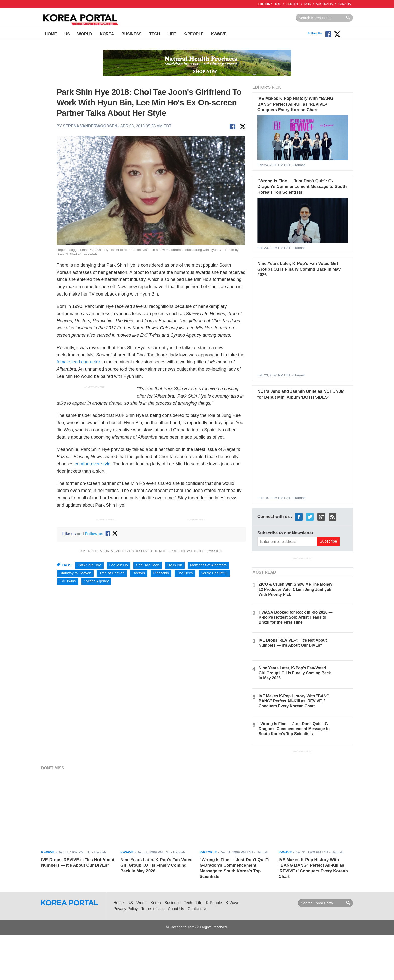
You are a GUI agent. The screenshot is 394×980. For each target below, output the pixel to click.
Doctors (139, 573)
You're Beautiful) (214, 573)
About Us (176, 909)
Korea (107, 34)
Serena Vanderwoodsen (90, 126)
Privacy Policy (126, 909)
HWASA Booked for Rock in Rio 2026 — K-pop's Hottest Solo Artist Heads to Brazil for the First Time (295, 617)
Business (131, 34)
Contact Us (197, 909)
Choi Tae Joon (148, 565)
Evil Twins (68, 581)
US (67, 34)
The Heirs (185, 573)
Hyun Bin (175, 565)
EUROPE (292, 4)
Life (172, 34)
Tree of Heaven (112, 573)
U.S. (278, 4)
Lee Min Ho (118, 565)
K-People (193, 34)
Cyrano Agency (96, 581)
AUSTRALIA (324, 4)
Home (51, 34)
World (85, 34)
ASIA (307, 4)
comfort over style (92, 464)
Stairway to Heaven (75, 573)
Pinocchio (161, 573)
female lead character (78, 362)
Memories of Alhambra (209, 565)
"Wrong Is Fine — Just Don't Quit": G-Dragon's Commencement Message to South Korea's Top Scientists (302, 187)
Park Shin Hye (89, 565)
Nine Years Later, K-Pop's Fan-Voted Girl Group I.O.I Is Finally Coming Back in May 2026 (299, 269)
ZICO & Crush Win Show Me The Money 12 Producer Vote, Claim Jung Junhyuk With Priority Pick (295, 589)
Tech (154, 34)
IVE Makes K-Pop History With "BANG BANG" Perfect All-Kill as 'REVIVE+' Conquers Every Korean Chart (295, 104)
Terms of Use (153, 909)
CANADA (344, 4)
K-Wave (219, 34)
